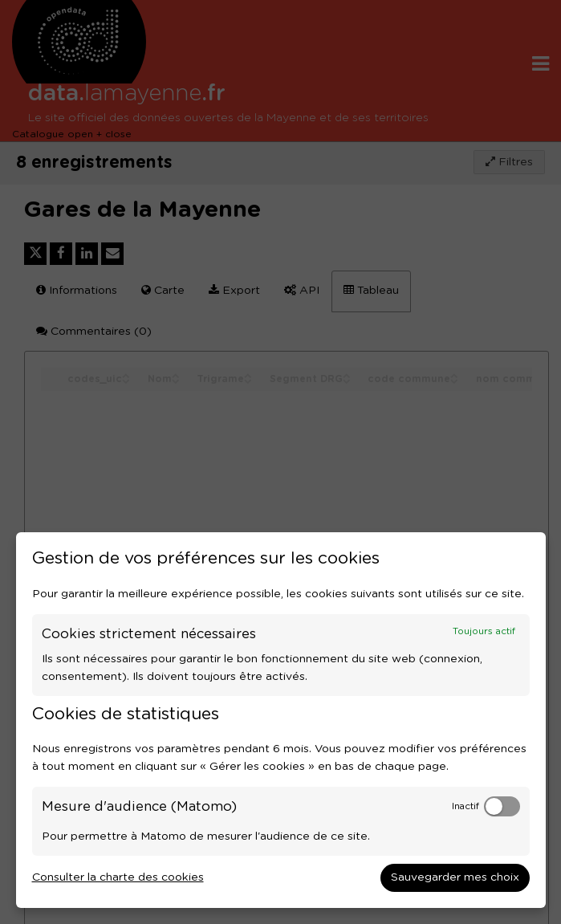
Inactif (465, 806)
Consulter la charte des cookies (118, 877)
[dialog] (281, 720)
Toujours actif (484, 631)
